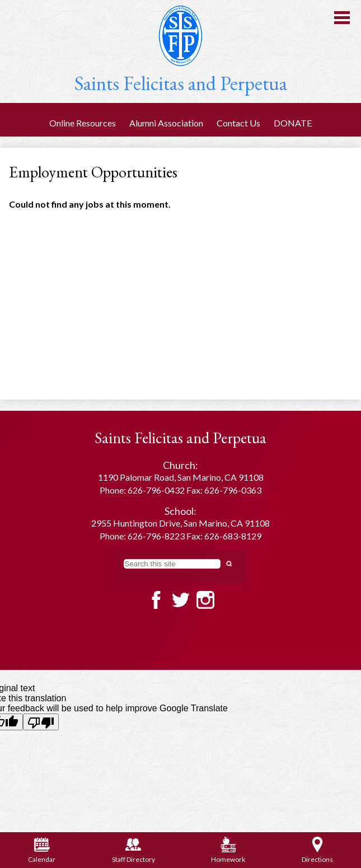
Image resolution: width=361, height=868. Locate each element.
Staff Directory (133, 850)
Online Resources (83, 123)
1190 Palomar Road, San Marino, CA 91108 (181, 477)
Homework (228, 850)
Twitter (181, 600)
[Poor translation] (41, 722)
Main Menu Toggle (342, 18)
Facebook (156, 600)
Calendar (42, 850)
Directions (317, 850)
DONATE (293, 123)
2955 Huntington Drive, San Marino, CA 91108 (180, 523)
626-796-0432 (156, 490)
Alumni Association (166, 123)
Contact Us (238, 123)
